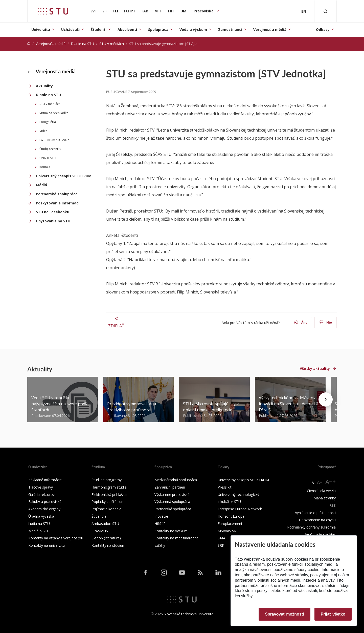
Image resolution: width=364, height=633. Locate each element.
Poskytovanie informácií (58, 203)
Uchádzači (70, 29)
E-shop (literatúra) (106, 538)
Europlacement (230, 524)
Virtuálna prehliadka (54, 113)
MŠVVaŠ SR (227, 531)
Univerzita (41, 29)
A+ (320, 482)
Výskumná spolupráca (172, 502)
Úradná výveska (41, 516)
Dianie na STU (82, 44)
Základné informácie (45, 480)
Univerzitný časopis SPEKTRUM (64, 176)
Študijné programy (107, 480)
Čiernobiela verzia (321, 491)
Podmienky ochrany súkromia (311, 527)
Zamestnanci (230, 29)
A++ (331, 482)
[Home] (29, 44)
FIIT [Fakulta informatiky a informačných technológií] (171, 11)
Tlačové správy (41, 487)
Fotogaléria (48, 122)
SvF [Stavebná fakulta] (93, 11)
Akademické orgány (44, 509)
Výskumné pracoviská (172, 494)
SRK (221, 545)
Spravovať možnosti (284, 614)
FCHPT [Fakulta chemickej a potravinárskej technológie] (130, 11)
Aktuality (44, 86)
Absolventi (127, 29)
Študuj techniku (50, 149)
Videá (43, 131)
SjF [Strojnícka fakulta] (105, 11)
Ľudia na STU (39, 524)
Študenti (99, 29)
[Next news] (326, 399)
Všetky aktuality (315, 368)
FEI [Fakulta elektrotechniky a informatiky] (116, 11)
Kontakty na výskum (171, 531)
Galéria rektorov (41, 494)
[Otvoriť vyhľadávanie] (326, 11)
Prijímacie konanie (106, 509)
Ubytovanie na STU (53, 221)
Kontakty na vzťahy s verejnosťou (56, 538)
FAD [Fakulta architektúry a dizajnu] (145, 11)
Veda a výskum (193, 29)
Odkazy (323, 29)
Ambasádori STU (105, 524)
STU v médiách (112, 44)
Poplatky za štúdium (108, 502)
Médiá (41, 185)
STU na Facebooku (53, 212)
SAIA (221, 538)
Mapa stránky (325, 498)
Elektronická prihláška (109, 494)
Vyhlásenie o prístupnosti (315, 513)
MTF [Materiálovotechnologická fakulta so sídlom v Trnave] (158, 11)
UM (183, 11)
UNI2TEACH (48, 158)
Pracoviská (204, 11)
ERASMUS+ (101, 531)
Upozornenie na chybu (317, 520)
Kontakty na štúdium (108, 545)
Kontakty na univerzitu (47, 545)
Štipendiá (99, 516)
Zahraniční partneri (170, 487)
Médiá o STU (39, 531)
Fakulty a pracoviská (45, 502)
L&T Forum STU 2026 (54, 140)
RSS (333, 505)
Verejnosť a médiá (270, 29)
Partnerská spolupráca (57, 194)
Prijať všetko (333, 614)
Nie (326, 322)
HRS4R (160, 524)
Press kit (225, 487)
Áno (301, 322)
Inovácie (161, 516)
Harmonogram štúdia (109, 487)
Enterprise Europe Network (240, 509)
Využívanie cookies (320, 534)
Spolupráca (158, 29)
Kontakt (45, 167)
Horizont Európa (231, 516)
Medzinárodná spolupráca (176, 480)
